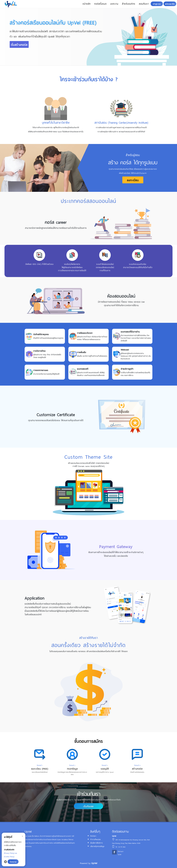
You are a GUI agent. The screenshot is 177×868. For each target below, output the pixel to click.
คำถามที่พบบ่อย (95, 839)
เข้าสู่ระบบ (157, 4)
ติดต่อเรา (93, 836)
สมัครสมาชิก (170, 4)
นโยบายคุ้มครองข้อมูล (97, 846)
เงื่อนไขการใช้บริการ (96, 843)
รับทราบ (13, 862)
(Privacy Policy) (9, 853)
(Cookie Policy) (9, 856)
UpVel (94, 863)
